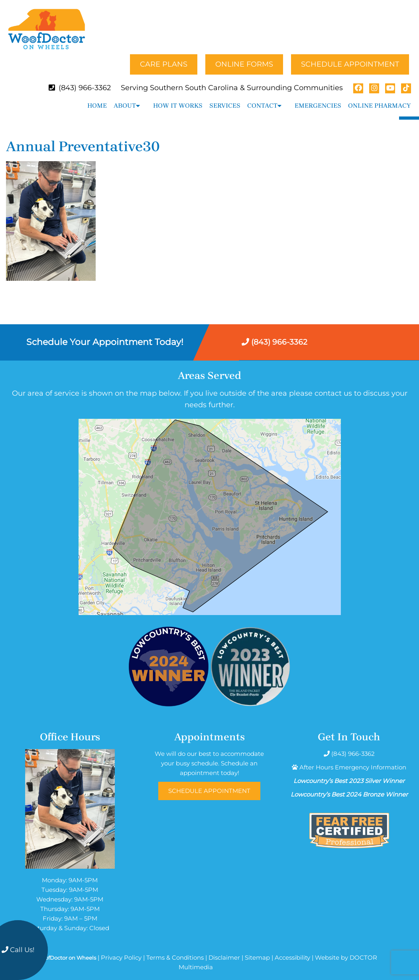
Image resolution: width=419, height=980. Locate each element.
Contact (262, 99)
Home (97, 99)
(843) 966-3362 (85, 81)
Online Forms (244, 57)
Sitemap (257, 951)
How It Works (178, 99)
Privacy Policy (121, 951)
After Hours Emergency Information (353, 760)
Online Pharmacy (379, 99)
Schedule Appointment (350, 57)
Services (225, 99)
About (125, 99)
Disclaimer (224, 951)
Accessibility (292, 951)
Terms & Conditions (175, 951)
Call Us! (18, 950)
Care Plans (164, 57)
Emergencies (318, 99)
